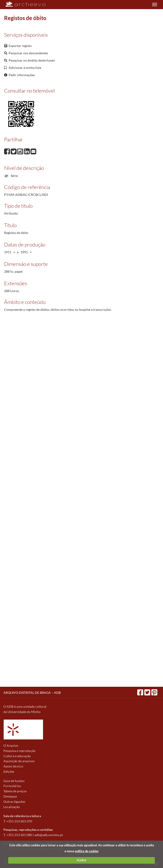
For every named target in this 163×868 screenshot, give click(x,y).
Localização (12, 807)
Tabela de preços (15, 791)
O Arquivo (11, 745)
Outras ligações (14, 802)
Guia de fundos (14, 781)
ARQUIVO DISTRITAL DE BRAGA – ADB (32, 693)
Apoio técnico (13, 766)
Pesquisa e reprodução (19, 751)
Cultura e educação (17, 756)
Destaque (10, 796)
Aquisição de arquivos (19, 761)
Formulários (12, 786)
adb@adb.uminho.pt (49, 835)
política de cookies (87, 851)
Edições (9, 771)
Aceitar (81, 860)
